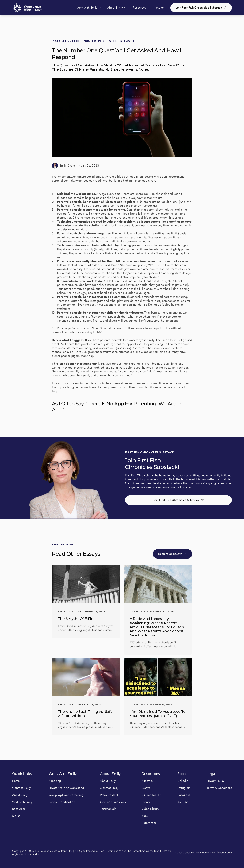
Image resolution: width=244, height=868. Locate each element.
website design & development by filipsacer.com (203, 852)
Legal (211, 774)
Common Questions (113, 802)
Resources (60, 41)
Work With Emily (63, 774)
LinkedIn (183, 781)
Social (182, 774)
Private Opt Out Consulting (66, 788)
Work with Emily (22, 802)
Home (16, 781)
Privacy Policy (215, 781)
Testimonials (108, 809)
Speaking (55, 781)
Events (146, 802)
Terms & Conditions (219, 788)
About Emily (20, 795)
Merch (160, 8)
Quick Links (22, 774)
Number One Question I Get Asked (110, 41)
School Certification (62, 802)
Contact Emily (21, 788)
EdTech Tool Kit (151, 795)
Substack (147, 781)
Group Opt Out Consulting (66, 795)
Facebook (184, 795)
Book (145, 816)
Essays (146, 788)
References (149, 823)
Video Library (150, 809)
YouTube (183, 802)
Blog (76, 41)
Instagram (184, 788)
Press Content (109, 795)
